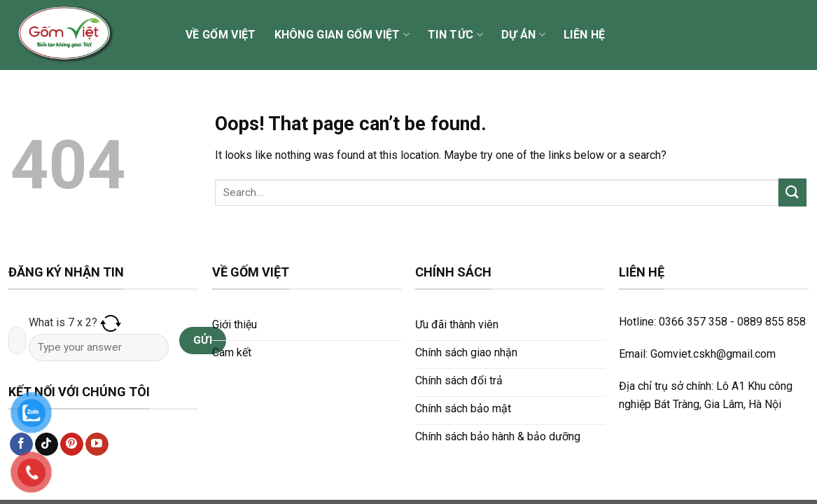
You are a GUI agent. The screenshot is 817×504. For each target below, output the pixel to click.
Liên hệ (584, 35)
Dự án (523, 35)
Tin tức (455, 35)
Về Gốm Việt (221, 35)
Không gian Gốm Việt (342, 35)
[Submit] (792, 192)
